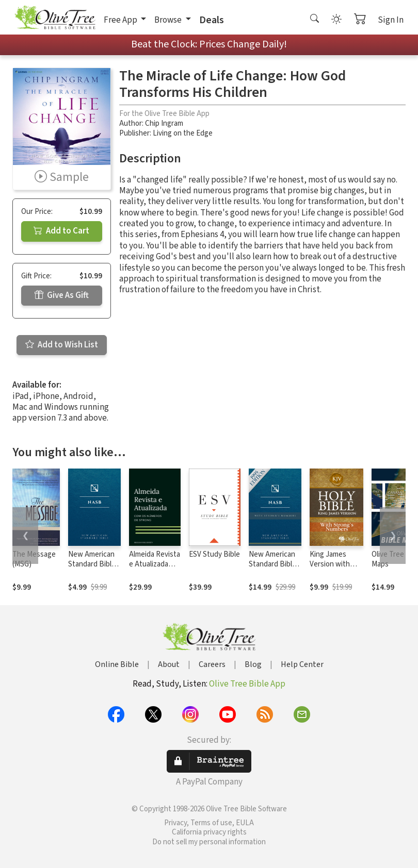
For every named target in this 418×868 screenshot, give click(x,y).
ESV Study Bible (214, 554)
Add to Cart (61, 231)
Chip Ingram (164, 123)
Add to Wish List (62, 345)
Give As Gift (62, 295)
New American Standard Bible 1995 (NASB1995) (92, 569)
